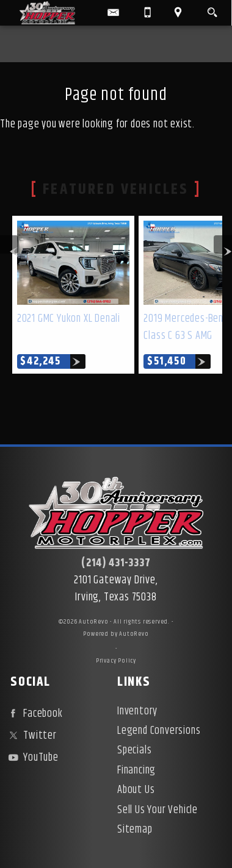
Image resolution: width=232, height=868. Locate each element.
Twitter (31, 736)
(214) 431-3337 (116, 563)
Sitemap (135, 830)
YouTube (32, 758)
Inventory (137, 711)
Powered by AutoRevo (116, 634)
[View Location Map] (178, 13)
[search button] (212, 10)
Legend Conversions (159, 731)
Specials (134, 750)
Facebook (34, 714)
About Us (136, 790)
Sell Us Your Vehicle (158, 810)
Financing (136, 770)
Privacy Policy (116, 661)
